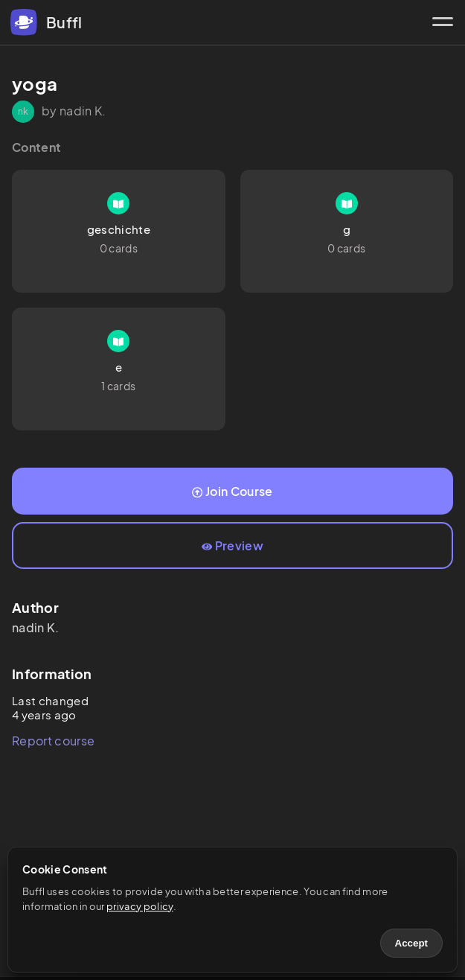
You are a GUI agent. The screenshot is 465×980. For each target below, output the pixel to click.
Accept (411, 943)
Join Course (232, 491)
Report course (53, 741)
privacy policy (139, 906)
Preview (232, 545)
